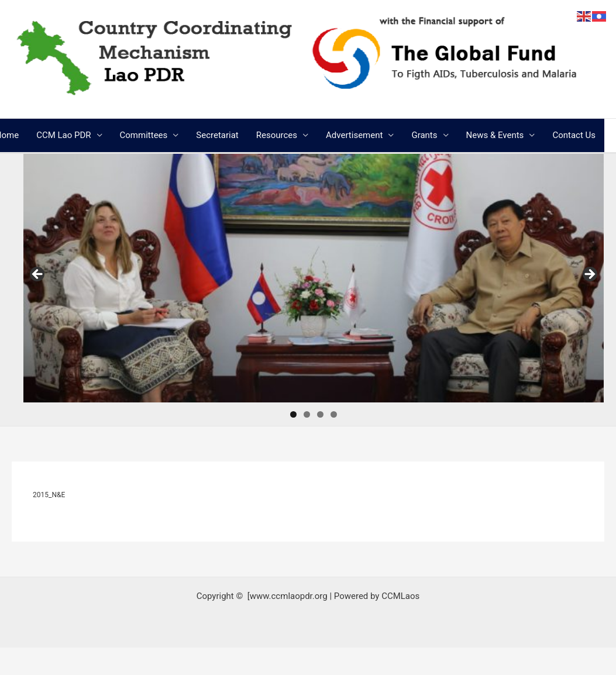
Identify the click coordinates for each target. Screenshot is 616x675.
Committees (144, 135)
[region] (314, 278)
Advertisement (354, 135)
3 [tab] (320, 414)
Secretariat (217, 135)
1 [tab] (293, 414)
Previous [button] (38, 275)
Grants (424, 135)
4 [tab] (334, 414)
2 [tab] (307, 414)
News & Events (495, 135)
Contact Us (574, 135)
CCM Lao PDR (63, 135)
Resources (277, 135)
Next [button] (589, 275)
